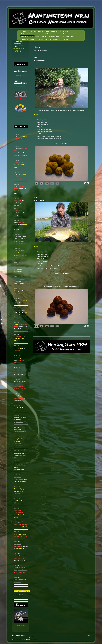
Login (89, 635)
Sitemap (23, 635)
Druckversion (16, 635)
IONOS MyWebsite (30, 640)
